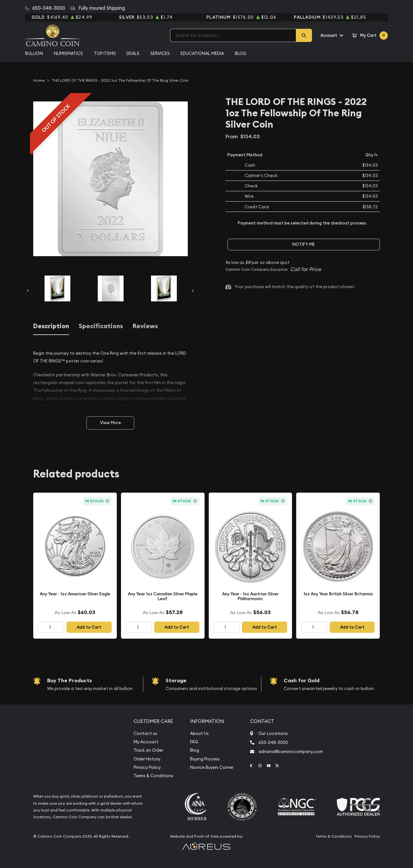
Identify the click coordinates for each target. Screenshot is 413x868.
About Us (199, 733)
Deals (133, 53)
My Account (146, 742)
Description (51, 326)
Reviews (145, 326)
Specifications (101, 326)
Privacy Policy (147, 767)
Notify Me (304, 244)
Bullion (34, 53)
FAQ (194, 742)
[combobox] (233, 35)
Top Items (105, 53)
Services (160, 53)
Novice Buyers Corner (212, 767)
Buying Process (205, 759)
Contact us (145, 733)
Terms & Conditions (153, 776)
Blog (241, 53)
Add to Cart (89, 627)
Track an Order (148, 750)
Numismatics (68, 53)
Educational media (202, 53)
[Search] (304, 35)
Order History (147, 759)
